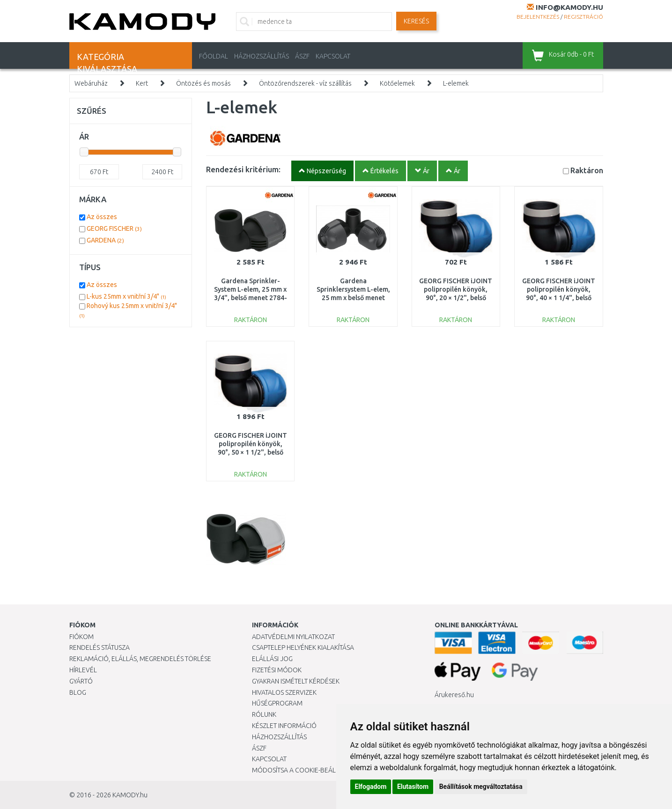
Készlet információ (284, 726)
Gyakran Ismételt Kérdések (296, 681)
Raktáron (587, 170)
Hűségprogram (277, 703)
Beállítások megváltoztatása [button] (481, 787)
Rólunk (264, 714)
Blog (78, 692)
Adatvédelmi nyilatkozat (293, 637)
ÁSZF (302, 56)
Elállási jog (272, 659)
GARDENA (105, 240)
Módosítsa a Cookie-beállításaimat (310, 770)
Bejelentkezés (538, 17)
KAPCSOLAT (333, 56)
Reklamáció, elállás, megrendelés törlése (140, 659)
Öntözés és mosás (203, 83)
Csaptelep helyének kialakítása (303, 647)
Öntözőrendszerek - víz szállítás (305, 83)
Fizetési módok (277, 670)
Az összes (102, 217)
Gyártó (81, 681)
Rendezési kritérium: (243, 169)
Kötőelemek (397, 83)
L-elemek (456, 83)
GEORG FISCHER (114, 228)
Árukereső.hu (454, 695)
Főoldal (214, 56)
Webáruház (91, 83)
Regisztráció (583, 17)
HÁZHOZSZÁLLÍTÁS (262, 56)
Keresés (416, 21)
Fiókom (81, 637)
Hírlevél (83, 670)
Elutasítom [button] (413, 787)
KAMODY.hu (130, 795)
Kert (142, 83)
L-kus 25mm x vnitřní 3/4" (126, 296)
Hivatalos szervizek (284, 692)
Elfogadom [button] (371, 787)
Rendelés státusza (100, 647)
